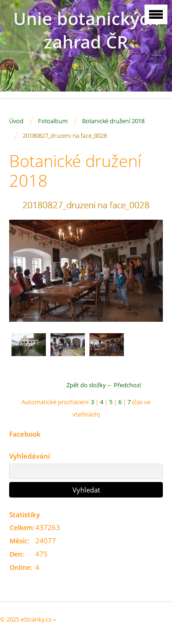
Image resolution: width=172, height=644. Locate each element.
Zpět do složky (86, 385)
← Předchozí (124, 385)
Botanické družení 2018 (113, 121)
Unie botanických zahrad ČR (86, 30)
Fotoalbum (53, 121)
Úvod (16, 121)
